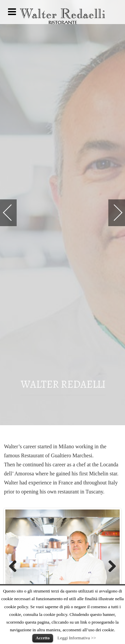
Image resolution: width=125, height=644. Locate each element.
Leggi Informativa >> (77, 638)
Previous (15, 567)
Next (110, 567)
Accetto (43, 638)
